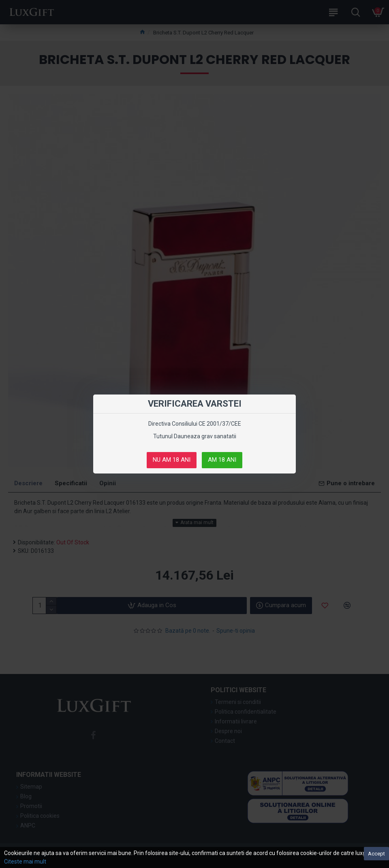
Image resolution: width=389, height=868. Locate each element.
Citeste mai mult (25, 862)
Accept (376, 854)
